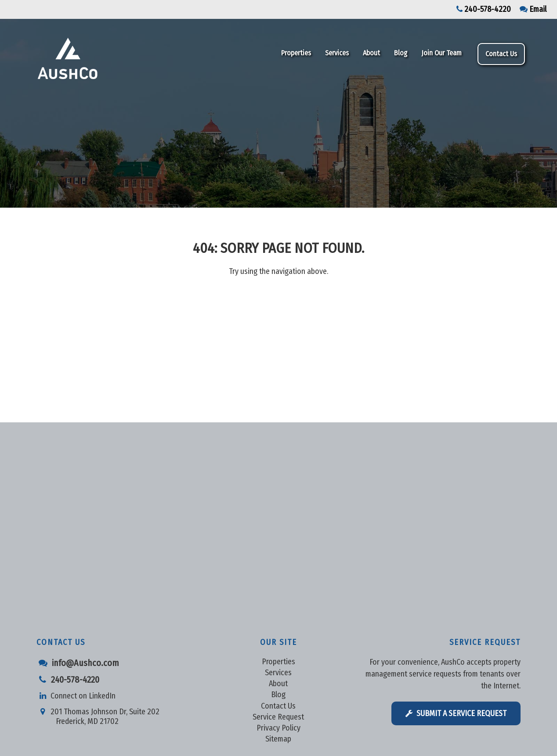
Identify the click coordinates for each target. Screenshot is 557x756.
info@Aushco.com (78, 663)
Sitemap (278, 739)
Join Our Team (441, 53)
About (371, 53)
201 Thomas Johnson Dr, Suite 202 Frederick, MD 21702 (98, 713)
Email (533, 9)
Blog (401, 53)
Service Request (278, 717)
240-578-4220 (484, 9)
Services (337, 53)
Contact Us (501, 54)
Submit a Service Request (456, 713)
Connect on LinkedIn (76, 696)
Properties (296, 53)
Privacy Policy (278, 728)
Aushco (114, 58)
